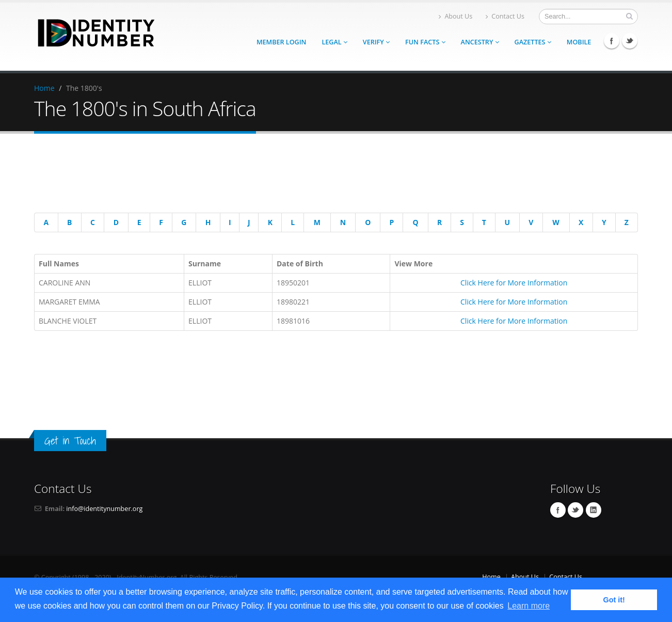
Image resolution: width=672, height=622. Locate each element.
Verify (376, 42)
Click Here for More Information (514, 283)
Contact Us (505, 16)
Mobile (579, 42)
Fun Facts (425, 42)
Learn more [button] (529, 606)
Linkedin (594, 510)
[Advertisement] (328, 175)
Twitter (630, 41)
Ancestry (480, 42)
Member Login (281, 42)
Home (44, 88)
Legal (334, 42)
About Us (455, 16)
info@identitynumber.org (104, 509)
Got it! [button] (614, 600)
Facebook (612, 41)
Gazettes (533, 42)
